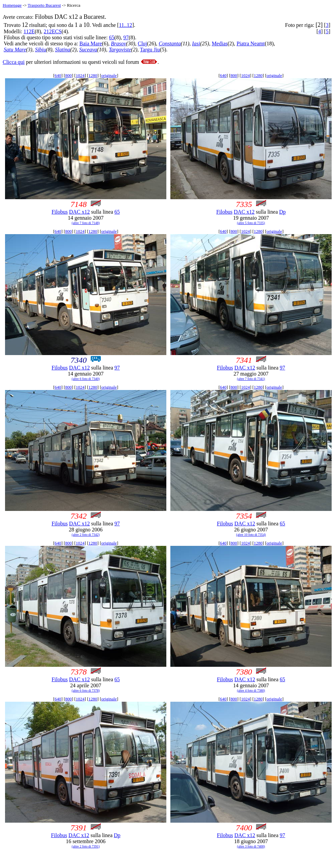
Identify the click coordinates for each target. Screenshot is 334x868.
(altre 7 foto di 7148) (86, 223)
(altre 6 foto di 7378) (86, 690)
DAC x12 (79, 212)
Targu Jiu (150, 50)
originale (109, 75)
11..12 (126, 25)
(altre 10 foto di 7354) (251, 535)
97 (126, 37)
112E (29, 31)
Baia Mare (91, 44)
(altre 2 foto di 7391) (86, 846)
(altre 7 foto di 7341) (251, 379)
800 (69, 75)
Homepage (12, 5)
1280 (93, 75)
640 (58, 75)
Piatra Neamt (251, 44)
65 (112, 37)
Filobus (59, 212)
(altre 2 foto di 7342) (86, 535)
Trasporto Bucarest (44, 5)
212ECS (53, 31)
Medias (220, 44)
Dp (283, 212)
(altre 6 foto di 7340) (86, 379)
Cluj (142, 44)
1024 (80, 75)
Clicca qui (14, 62)
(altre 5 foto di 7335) (251, 223)
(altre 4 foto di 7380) (251, 690)
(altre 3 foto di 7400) (251, 846)
